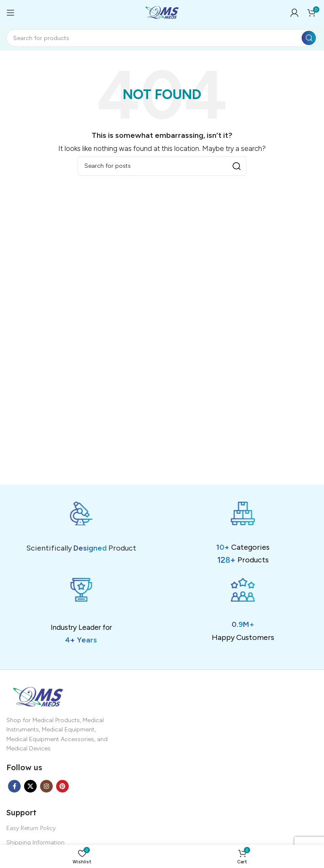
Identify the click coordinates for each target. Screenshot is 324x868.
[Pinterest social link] (62, 786)
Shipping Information (35, 842)
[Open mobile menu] (11, 13)
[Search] (162, 38)
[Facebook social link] (14, 786)
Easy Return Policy (31, 828)
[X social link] (30, 786)
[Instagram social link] (46, 786)
